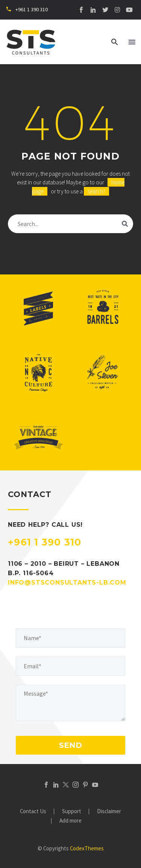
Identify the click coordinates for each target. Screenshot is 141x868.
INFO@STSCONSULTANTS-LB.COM (67, 582)
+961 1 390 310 (45, 542)
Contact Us (33, 811)
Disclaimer (109, 811)
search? (96, 191)
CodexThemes (87, 848)
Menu (132, 42)
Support (72, 811)
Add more (70, 821)
